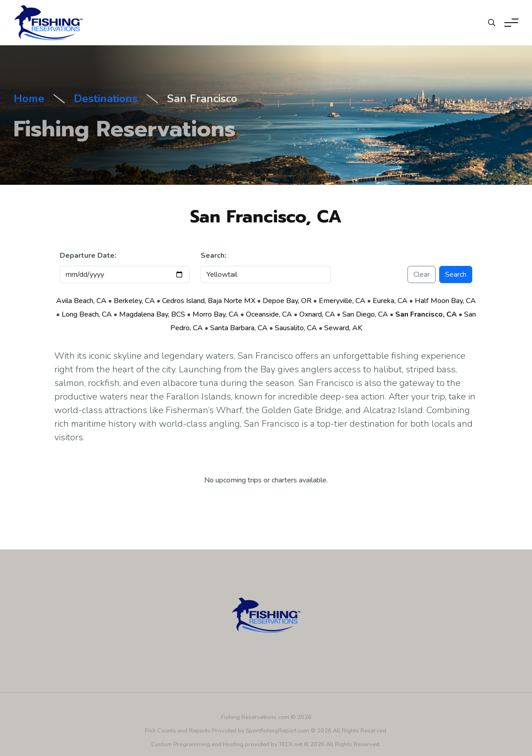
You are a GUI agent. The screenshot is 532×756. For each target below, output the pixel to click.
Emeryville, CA (342, 301)
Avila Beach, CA (81, 301)
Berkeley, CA (134, 301)
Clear (422, 274)
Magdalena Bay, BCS (152, 314)
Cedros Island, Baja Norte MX (209, 301)
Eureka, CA (390, 301)
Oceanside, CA (269, 314)
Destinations (106, 100)
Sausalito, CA (296, 328)
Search (456, 274)
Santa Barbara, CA (239, 328)
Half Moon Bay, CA (445, 301)
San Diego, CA (365, 314)
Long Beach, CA (87, 314)
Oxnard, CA (317, 314)
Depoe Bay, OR (287, 301)
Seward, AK (343, 328)
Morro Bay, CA (216, 314)
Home (29, 100)
